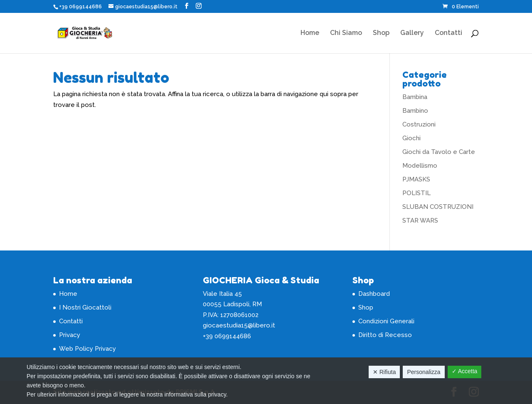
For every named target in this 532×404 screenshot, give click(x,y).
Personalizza (424, 372)
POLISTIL (416, 193)
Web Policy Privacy (87, 349)
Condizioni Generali (386, 321)
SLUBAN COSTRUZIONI (438, 207)
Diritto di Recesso (385, 335)
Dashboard (374, 294)
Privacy (70, 335)
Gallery (412, 33)
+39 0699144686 (80, 7)
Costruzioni (419, 124)
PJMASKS (416, 179)
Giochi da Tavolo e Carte (439, 152)
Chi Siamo (346, 33)
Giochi (411, 138)
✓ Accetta (465, 371)
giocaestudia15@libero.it (239, 325)
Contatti (448, 33)
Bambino (415, 111)
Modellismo (420, 166)
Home (310, 33)
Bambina (415, 97)
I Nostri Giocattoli (85, 307)
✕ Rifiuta (384, 372)
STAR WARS (420, 221)
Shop (381, 33)
